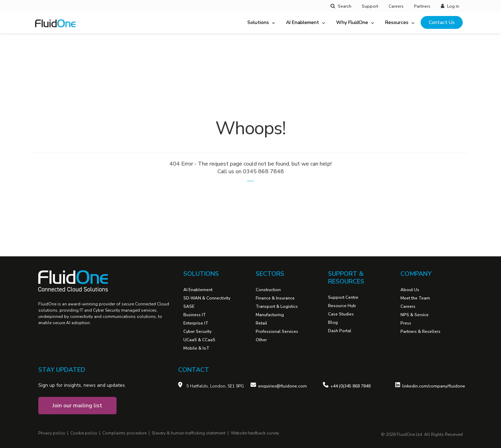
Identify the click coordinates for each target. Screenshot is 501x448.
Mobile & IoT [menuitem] (196, 348)
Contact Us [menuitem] (442, 22)
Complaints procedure (124, 433)
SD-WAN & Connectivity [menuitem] (207, 298)
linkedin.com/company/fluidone (434, 386)
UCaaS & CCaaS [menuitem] (199, 340)
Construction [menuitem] (268, 290)
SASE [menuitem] (189, 306)
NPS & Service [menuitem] (415, 315)
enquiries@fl (271, 386)
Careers (396, 6)
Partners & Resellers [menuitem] (420, 331)
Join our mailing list (77, 406)
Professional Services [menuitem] (277, 331)
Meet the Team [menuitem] (415, 298)
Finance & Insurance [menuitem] (275, 298)
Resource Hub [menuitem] (342, 306)
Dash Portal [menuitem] (340, 331)
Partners (422, 6)
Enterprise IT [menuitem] (196, 323)
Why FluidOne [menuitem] (355, 22)
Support (370, 6)
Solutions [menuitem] (261, 22)
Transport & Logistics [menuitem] (277, 306)
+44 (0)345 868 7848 (351, 386)
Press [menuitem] (406, 323)
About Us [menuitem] (410, 290)
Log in (450, 6)
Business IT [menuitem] (195, 315)
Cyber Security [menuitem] (197, 331)
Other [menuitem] (261, 340)
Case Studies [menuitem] (341, 314)
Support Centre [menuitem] (343, 297)
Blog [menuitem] (333, 322)
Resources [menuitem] (400, 22)
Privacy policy (52, 433)
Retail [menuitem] (261, 323)
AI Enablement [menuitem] (305, 22)
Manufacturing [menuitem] (270, 315)
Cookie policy (84, 433)
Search (341, 6)
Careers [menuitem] (408, 306)
